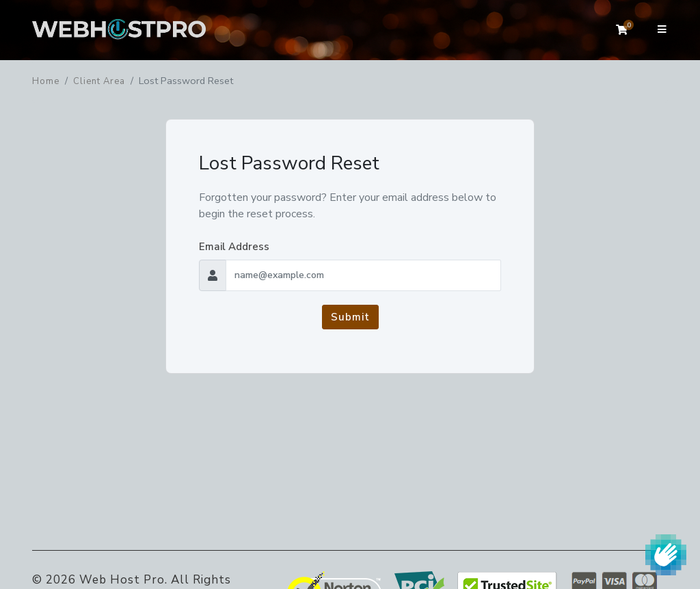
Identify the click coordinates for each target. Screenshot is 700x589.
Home (46, 81)
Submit (350, 317)
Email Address (234, 247)
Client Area (99, 81)
